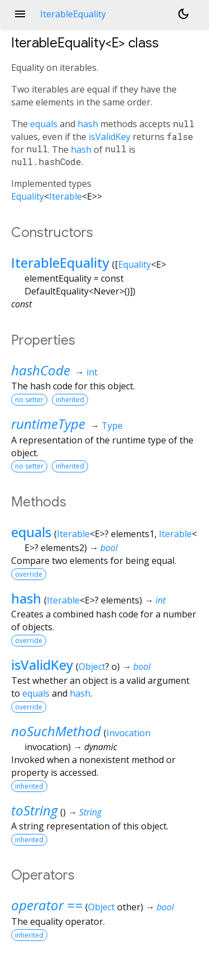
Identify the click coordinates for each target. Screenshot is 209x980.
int (92, 372)
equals (44, 124)
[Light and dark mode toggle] (183, 14)
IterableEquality (60, 262)
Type (112, 426)
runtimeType (48, 424)
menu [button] (20, 14)
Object (92, 667)
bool (109, 548)
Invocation (128, 733)
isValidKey (110, 137)
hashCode (41, 370)
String (90, 812)
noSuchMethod (56, 731)
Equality (28, 196)
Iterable (65, 196)
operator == (47, 905)
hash (88, 124)
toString (34, 810)
